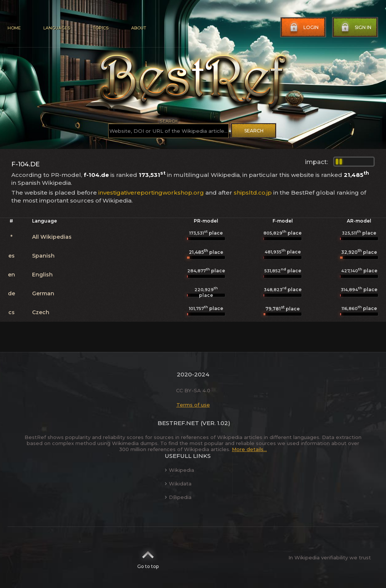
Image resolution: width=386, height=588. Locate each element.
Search (254, 131)
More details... (249, 449)
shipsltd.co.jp (253, 193)
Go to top (148, 557)
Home (14, 28)
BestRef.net (178, 423)
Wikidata (178, 484)
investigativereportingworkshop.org (151, 193)
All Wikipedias (52, 237)
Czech (41, 312)
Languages (57, 28)
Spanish (43, 256)
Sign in (355, 28)
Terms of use (193, 405)
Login (303, 28)
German (43, 293)
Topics (101, 28)
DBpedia (178, 497)
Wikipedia (179, 470)
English (42, 275)
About (139, 28)
